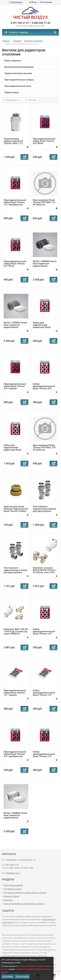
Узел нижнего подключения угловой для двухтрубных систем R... (15, 571)
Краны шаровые (13, 61)
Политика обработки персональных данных (24, 904)
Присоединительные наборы (19, 80)
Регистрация (46, 2)
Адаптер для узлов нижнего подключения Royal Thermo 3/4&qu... (16, 509)
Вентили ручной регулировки (19, 67)
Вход (33, 2)
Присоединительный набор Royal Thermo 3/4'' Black (44, 141)
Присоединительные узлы (18, 86)
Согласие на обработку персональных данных (25, 893)
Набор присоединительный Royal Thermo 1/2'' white (44, 632)
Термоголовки (12, 92)
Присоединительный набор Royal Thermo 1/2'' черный (15, 693)
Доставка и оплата (13, 889)
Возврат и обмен (12, 896)
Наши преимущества (13, 885)
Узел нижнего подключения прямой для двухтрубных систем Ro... (44, 510)
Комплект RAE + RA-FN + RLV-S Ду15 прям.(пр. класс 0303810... (16, 631)
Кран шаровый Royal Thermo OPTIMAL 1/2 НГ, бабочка (44, 202)
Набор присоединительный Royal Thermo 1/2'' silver (44, 755)
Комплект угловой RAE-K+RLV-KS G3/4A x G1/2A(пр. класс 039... (45, 570)
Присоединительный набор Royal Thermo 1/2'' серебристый (15, 202)
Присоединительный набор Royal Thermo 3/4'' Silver (15, 264)
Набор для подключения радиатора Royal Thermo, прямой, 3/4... (45, 326)
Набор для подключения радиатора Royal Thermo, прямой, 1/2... (15, 449)
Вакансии (8, 900)
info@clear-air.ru (13, 873)
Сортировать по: (13, 100)
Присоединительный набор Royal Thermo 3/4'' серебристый (15, 754)
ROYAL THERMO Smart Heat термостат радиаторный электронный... (45, 265)
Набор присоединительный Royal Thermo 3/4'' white (44, 387)
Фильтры (33, 100)
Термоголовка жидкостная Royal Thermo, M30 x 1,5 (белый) (13, 142)
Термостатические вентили (18, 73)
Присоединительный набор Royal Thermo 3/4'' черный (15, 386)
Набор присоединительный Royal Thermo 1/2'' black (44, 694)
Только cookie (22, 976)
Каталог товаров (16, 32)
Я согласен (8, 976)
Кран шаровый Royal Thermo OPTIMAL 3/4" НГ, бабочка (44, 447)
